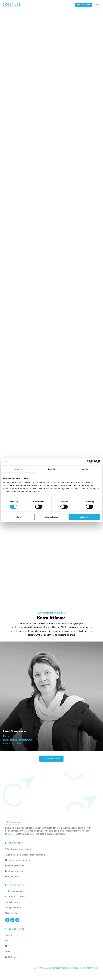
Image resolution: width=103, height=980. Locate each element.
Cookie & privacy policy (72, 968)
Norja (8, 946)
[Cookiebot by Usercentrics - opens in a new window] (89, 462)
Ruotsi (8, 941)
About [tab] (85, 469)
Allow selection (51, 517)
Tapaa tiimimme (13, 902)
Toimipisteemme (13, 908)
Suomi (8, 952)
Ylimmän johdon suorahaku (18, 849)
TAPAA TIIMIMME (51, 759)
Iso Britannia (11, 957)
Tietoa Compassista (14, 891)
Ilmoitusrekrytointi (14, 871)
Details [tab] (51, 469)
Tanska (8, 935)
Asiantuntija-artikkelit (15, 897)
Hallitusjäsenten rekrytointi (18, 860)
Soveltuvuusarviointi (15, 866)
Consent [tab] (18, 469)
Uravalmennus (12, 877)
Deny (19, 517)
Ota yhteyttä (83, 5)
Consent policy (91, 968)
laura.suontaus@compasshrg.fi (18, 740)
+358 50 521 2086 (12, 744)
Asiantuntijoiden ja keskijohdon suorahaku (25, 855)
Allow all (84, 517)
